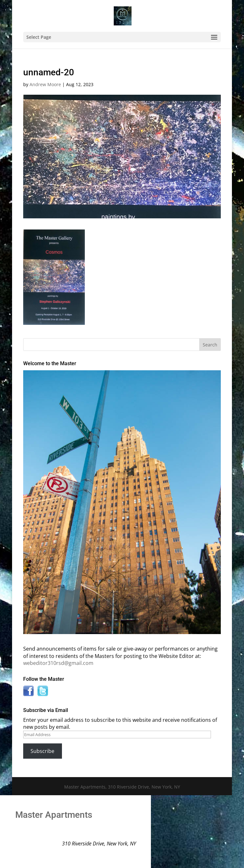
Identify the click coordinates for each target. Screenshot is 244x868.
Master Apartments (54, 815)
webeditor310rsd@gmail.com (58, 663)
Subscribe (42, 751)
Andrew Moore (45, 84)
